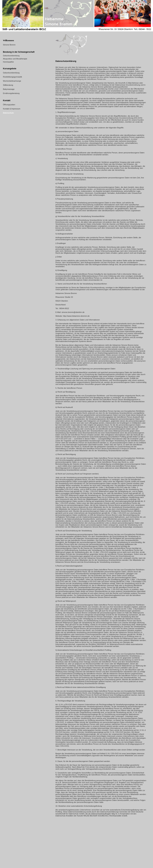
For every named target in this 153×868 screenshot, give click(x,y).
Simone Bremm (9, 45)
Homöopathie (8, 62)
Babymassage (9, 89)
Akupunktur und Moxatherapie (15, 59)
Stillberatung (8, 85)
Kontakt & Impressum (12, 109)
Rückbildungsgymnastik (13, 77)
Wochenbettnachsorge (12, 81)
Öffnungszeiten (9, 105)
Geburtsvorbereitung (11, 56)
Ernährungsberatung (11, 93)
